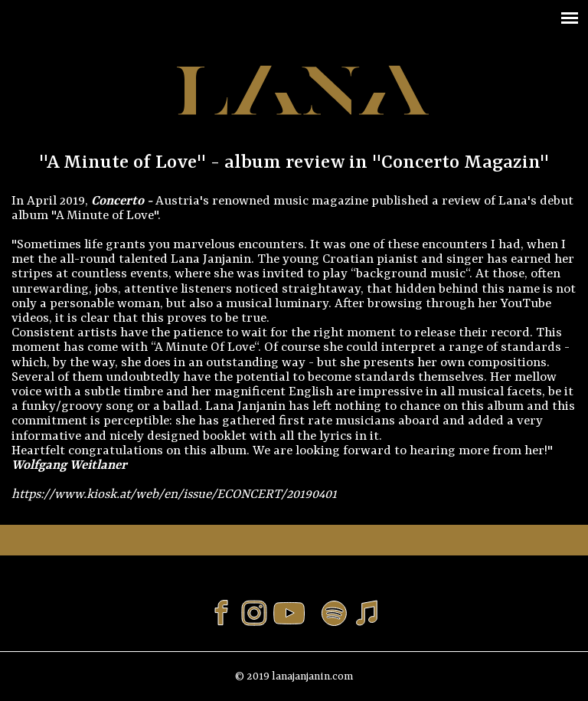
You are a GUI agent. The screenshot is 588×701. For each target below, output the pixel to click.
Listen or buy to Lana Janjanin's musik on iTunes (367, 613)
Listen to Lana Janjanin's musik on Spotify (334, 613)
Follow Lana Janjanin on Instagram (254, 613)
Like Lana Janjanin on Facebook (221, 613)
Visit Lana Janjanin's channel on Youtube (294, 613)
